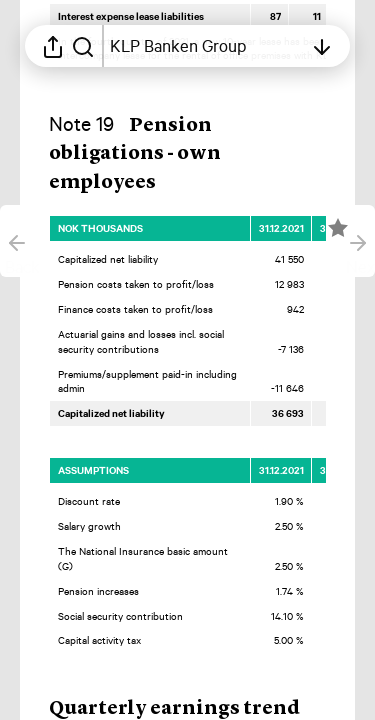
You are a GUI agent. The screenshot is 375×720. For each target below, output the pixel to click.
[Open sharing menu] (53, 46)
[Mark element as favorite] (338, 228)
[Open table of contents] (206, 46)
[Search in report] (83, 46)
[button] (135, 155)
